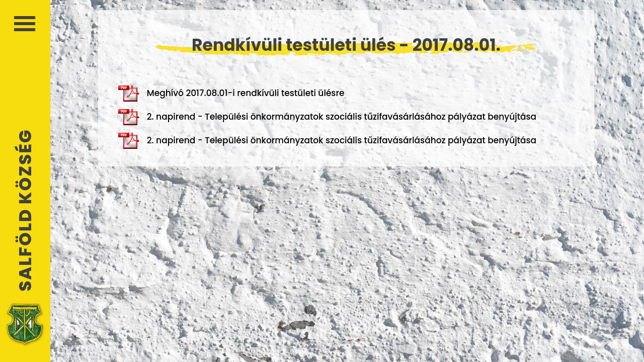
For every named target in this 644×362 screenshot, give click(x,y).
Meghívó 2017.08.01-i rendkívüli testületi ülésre (231, 94)
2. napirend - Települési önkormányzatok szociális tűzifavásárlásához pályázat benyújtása (327, 117)
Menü (25, 24)
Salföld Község (25, 210)
